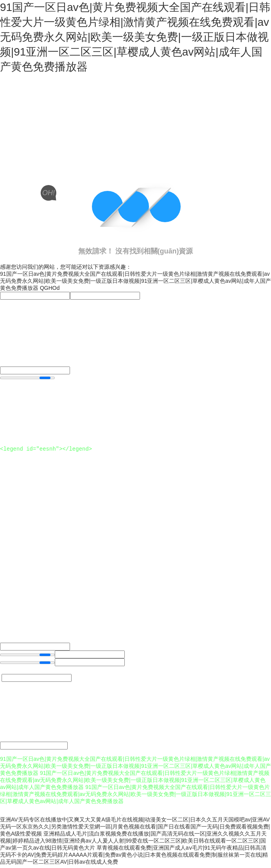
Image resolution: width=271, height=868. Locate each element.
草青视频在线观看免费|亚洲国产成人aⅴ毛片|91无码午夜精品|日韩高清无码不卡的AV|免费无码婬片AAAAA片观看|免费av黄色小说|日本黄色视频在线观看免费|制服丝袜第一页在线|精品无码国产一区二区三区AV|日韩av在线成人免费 (134, 857)
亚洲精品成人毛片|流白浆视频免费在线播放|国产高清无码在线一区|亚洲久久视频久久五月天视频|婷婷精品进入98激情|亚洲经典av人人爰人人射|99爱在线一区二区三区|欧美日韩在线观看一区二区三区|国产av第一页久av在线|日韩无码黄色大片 (133, 843)
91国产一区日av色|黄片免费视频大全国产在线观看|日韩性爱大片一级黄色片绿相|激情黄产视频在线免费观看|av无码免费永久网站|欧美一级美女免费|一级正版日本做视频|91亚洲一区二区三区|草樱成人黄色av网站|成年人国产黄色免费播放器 (135, 37)
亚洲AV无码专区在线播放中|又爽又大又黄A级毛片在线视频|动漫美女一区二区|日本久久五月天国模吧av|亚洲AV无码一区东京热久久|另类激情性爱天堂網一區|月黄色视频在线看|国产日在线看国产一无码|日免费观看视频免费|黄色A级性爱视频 (135, 829)
